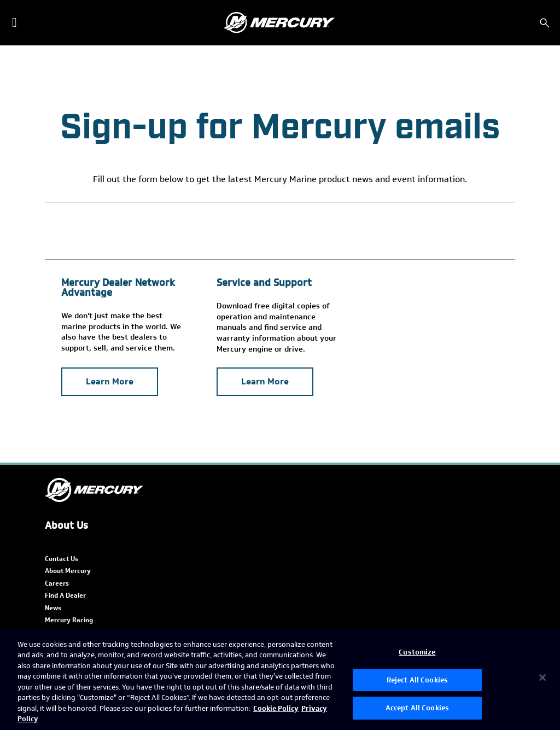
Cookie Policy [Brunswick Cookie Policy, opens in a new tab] (276, 708)
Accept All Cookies (417, 708)
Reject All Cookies (417, 680)
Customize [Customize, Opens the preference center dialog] (417, 652)
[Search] (545, 23)
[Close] (542, 678)
